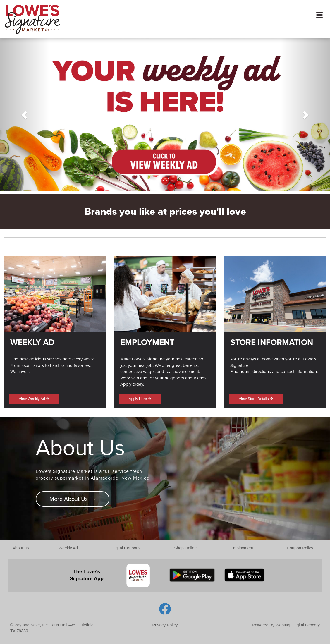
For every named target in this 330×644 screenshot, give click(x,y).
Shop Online (185, 548)
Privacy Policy (165, 625)
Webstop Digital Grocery (298, 625)
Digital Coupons (126, 548)
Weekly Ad (68, 548)
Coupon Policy (300, 548)
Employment (242, 548)
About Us (21, 548)
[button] (25, 115)
